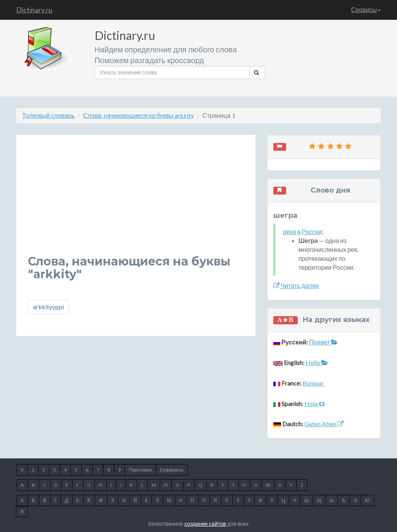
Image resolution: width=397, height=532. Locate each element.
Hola (315, 404)
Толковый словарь (48, 115)
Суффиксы (172, 470)
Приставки (140, 470)
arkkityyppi (48, 307)
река (290, 232)
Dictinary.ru (34, 10)
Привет (323, 342)
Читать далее (296, 285)
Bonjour (314, 383)
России (312, 232)
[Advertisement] (136, 201)
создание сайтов (205, 524)
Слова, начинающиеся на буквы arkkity (138, 115)
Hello (317, 362)
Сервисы (366, 9)
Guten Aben (324, 424)
